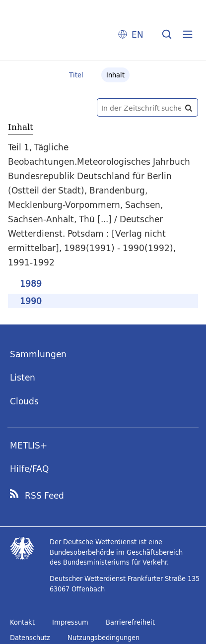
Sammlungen (38, 354)
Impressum (70, 622)
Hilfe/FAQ (29, 469)
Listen (23, 377)
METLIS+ (29, 445)
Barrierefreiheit (130, 622)
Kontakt (22, 622)
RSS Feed (44, 496)
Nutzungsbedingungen (103, 638)
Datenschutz (30, 638)
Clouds (24, 401)
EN (137, 34)
